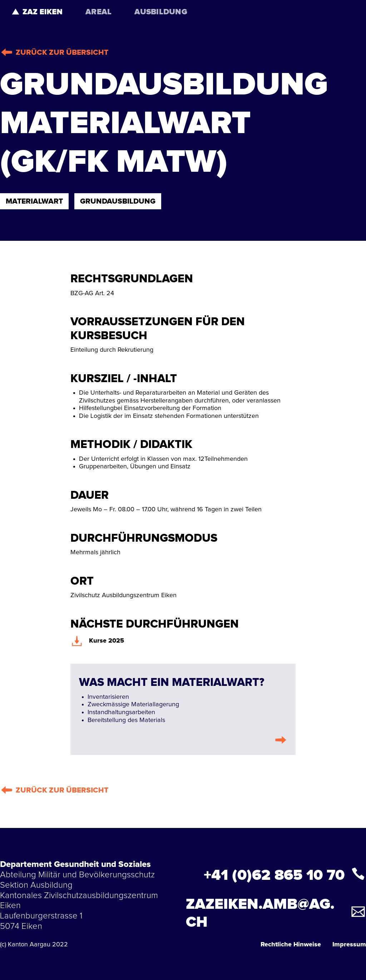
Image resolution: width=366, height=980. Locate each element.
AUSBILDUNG (161, 12)
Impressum (349, 945)
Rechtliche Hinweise (291, 945)
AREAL (98, 12)
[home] (37, 11)
